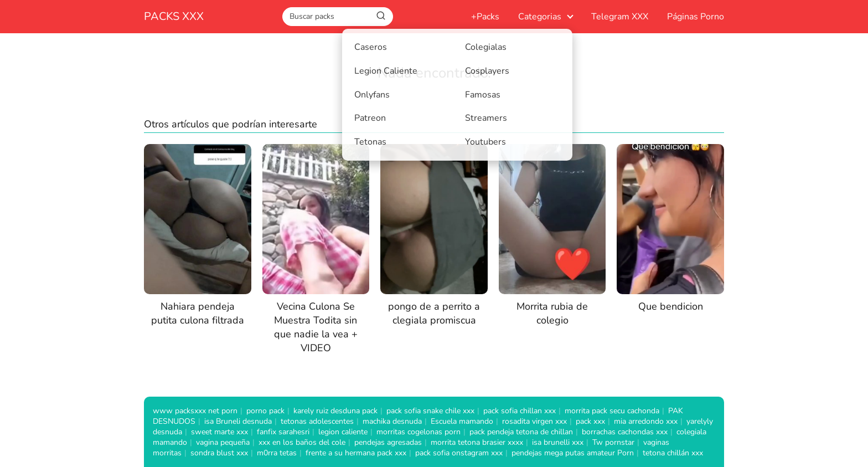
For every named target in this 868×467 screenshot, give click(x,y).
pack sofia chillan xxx (520, 411)
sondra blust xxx (219, 453)
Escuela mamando (462, 421)
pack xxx (590, 421)
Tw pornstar (613, 442)
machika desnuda (392, 421)
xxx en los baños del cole (302, 442)
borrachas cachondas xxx (625, 432)
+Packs (485, 17)
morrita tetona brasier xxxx (477, 442)
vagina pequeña (223, 442)
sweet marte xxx (219, 432)
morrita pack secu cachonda (612, 411)
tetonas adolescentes (317, 421)
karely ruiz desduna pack (335, 411)
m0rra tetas (277, 453)
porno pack (265, 411)
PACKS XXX (174, 16)
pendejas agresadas (388, 442)
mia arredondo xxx (646, 421)
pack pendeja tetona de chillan (521, 432)
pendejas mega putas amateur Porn (573, 453)
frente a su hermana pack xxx (356, 453)
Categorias (540, 17)
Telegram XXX (620, 17)
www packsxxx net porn (195, 411)
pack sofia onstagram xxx (459, 453)
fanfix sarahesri (283, 432)
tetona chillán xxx (673, 453)
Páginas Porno (696, 17)
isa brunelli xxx (558, 442)
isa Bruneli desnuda (238, 421)
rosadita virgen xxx (534, 421)
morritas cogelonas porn (418, 432)
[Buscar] (381, 16)
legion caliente (343, 432)
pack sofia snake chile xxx (430, 411)
